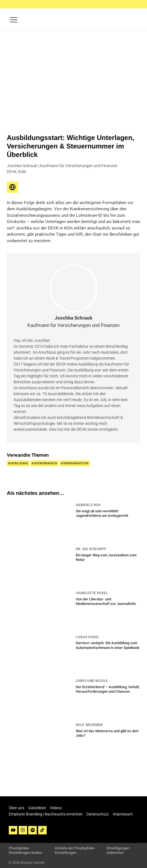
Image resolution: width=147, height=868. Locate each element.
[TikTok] (42, 830)
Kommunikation (75, 463)
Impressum (123, 814)
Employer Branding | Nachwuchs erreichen (46, 814)
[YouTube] (13, 830)
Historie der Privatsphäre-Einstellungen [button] (75, 850)
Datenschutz (98, 814)
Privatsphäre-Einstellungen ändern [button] (25, 850)
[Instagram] (23, 830)
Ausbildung (18, 463)
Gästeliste (37, 808)
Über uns (17, 808)
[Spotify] (33, 830)
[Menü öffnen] (14, 20)
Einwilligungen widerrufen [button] (118, 850)
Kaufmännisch (45, 463)
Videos (56, 808)
